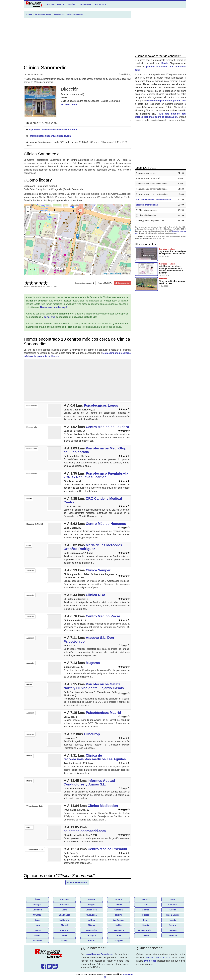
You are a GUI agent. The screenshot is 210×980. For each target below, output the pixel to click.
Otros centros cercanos (84, 283)
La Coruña (64, 920)
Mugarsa (93, 663)
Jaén (37, 920)
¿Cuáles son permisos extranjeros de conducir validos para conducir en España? (171, 269)
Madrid (64, 925)
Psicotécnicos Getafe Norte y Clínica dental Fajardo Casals (94, 686)
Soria (64, 935)
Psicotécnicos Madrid (103, 713)
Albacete (64, 899)
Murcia (146, 925)
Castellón (37, 910)
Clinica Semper (98, 570)
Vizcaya (64, 941)
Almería (119, 899)
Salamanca (119, 930)
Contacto (101, 4)
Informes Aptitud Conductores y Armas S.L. (89, 782)
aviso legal (150, 961)
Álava (37, 899)
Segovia (173, 930)
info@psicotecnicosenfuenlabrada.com (50, 136)
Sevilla (37, 935)
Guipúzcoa (92, 915)
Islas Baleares (173, 915)
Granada (37, 915)
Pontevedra (91, 930)
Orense (37, 930)
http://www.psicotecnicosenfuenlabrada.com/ (53, 130)
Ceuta (64, 910)
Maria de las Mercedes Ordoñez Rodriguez (93, 547)
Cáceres (119, 905)
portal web (49, 317)
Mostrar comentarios (77, 882)
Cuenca (146, 910)
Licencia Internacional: (147, 205)
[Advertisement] (77, 41)
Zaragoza (119, 941)
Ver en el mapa (69, 104)
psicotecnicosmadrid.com (85, 831)
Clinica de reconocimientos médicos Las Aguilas (95, 757)
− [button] (28, 212)
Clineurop (92, 734)
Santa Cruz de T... (146, 930)
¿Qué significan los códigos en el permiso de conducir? (173, 252)
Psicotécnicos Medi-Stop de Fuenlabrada (95, 450)
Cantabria (173, 905)
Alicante (91, 899)
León (146, 920)
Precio (165, 63)
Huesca (146, 915)
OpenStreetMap (115, 274)
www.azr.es (128, 974)
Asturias (146, 899)
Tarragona (91, 935)
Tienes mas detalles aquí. (54, 307)
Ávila (173, 899)
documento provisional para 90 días (167, 101)
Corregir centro (122, 283)
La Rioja (91, 920)
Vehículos (163, 279)
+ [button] (28, 208)
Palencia (64, 930)
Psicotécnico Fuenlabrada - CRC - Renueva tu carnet (96, 475)
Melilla (119, 925)
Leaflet (104, 274)
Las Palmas (119, 920)
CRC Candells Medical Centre (93, 500)
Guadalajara (64, 915)
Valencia (173, 935)
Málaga (91, 925)
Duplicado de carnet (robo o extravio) (154, 200)
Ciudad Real (91, 910)
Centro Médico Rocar (103, 616)
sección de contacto (158, 958)
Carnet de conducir (167, 249)
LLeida (173, 920)
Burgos (91, 905)
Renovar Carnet (56, 4)
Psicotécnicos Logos (101, 405)
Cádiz (146, 905)
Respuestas (85, 4)
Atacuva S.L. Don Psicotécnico (89, 639)
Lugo (37, 925)
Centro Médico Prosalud (107, 849)
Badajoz (37, 905)
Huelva (119, 915)
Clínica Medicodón (103, 806)
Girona (173, 910)
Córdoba (119, 910)
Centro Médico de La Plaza (107, 427)
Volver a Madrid (105, 283)
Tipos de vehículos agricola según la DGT (172, 282)
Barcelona (64, 905)
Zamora (91, 941)
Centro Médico (124, 74)
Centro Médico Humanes (106, 524)
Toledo (146, 935)
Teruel (119, 935)
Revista (72, 4)
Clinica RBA (96, 595)
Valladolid (37, 941)
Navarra (173, 925)
